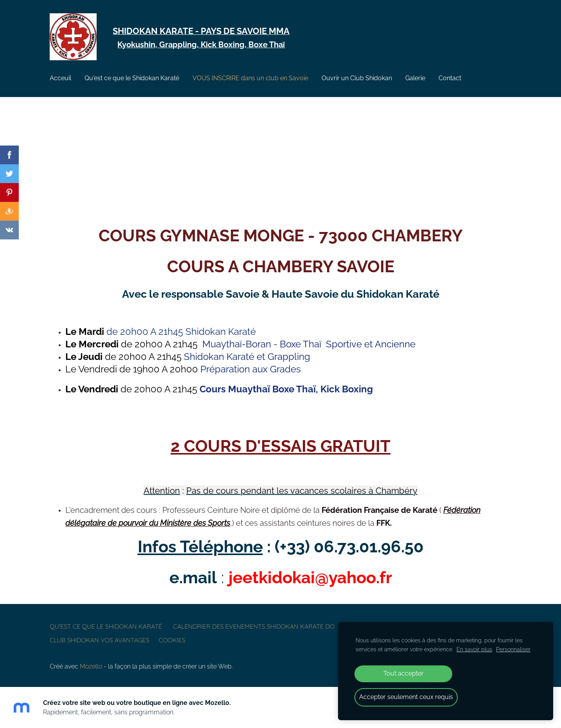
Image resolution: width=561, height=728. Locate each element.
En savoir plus (474, 649)
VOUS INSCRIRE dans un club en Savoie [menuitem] (250, 78)
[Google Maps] (280, 162)
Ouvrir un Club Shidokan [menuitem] (357, 78)
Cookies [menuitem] (172, 640)
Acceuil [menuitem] (60, 78)
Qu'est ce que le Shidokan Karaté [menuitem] (132, 78)
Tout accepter (404, 673)
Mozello (91, 666)
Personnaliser (513, 649)
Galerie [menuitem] (415, 78)
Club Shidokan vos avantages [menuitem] (100, 640)
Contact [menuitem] (450, 78)
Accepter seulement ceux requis (406, 697)
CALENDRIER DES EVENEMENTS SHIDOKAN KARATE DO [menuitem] (254, 626)
